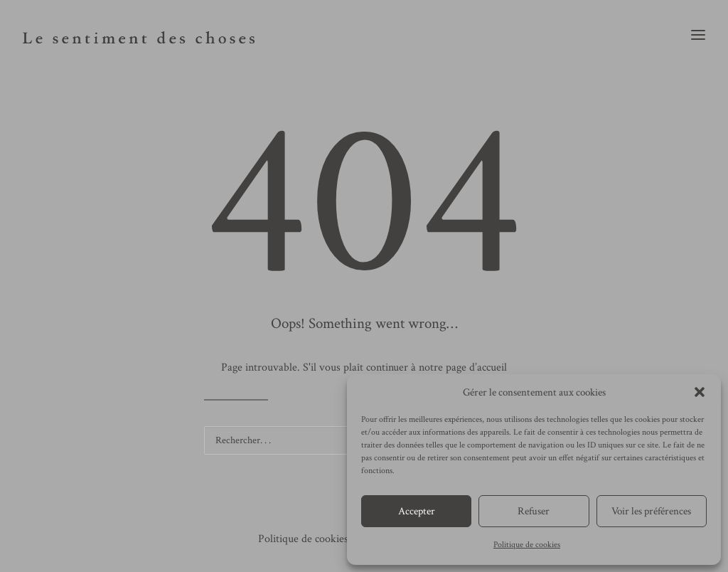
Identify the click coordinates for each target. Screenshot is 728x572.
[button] (700, 392)
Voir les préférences (651, 511)
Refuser (534, 511)
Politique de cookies (527, 545)
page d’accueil (476, 367)
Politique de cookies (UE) (315, 539)
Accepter (417, 511)
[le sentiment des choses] (139, 35)
